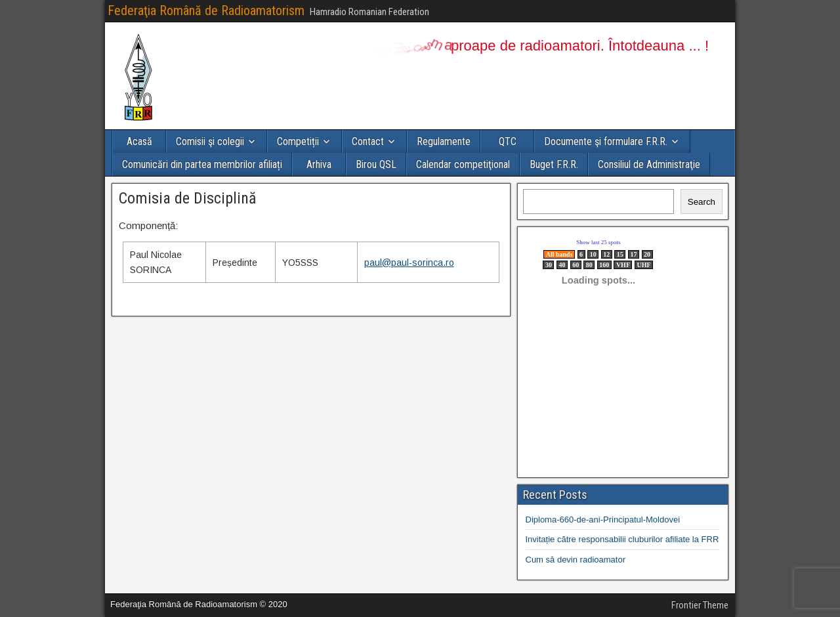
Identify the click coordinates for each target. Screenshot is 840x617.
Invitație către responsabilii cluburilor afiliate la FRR (622, 539)
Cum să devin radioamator (576, 560)
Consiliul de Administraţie (649, 164)
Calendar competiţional (463, 164)
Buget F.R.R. (554, 164)
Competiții (298, 141)
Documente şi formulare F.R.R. (606, 141)
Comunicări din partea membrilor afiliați (202, 164)
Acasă (139, 141)
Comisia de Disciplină (188, 198)
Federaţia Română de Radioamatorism (206, 11)
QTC (508, 141)
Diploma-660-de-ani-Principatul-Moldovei (603, 520)
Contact (368, 141)
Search (702, 202)
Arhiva (319, 164)
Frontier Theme (700, 605)
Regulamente (444, 141)
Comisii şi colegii (210, 141)
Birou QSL (376, 164)
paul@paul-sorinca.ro (409, 263)
